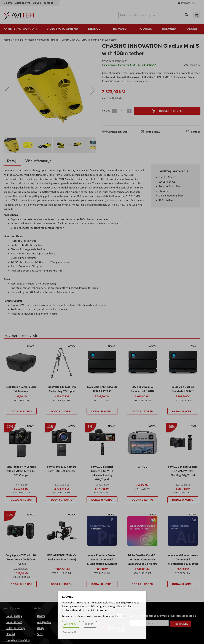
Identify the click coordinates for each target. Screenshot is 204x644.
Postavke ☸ (69, 632)
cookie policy (119, 616)
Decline (90, 624)
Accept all (71, 624)
